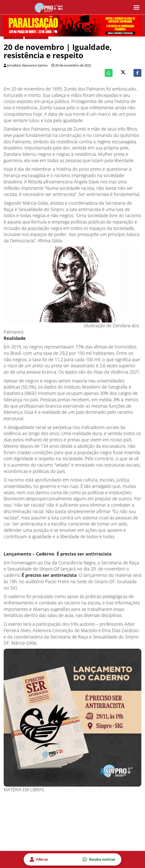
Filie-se (39, 859)
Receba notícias (99, 859)
